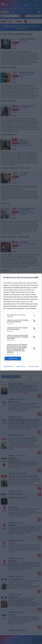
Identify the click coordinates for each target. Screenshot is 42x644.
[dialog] (21, 322)
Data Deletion (8, 366)
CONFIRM (13, 358)
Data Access (21, 366)
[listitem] (21, 316)
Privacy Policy (34, 366)
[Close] (38, 278)
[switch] (33, 321)
